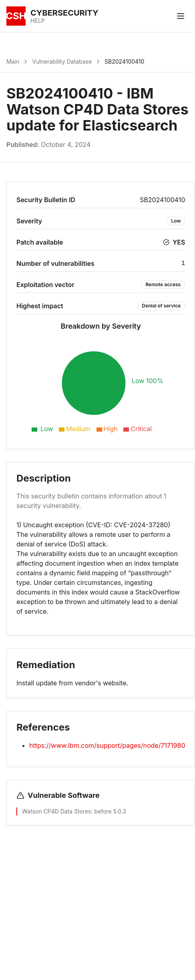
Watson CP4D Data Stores (56, 811)
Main (13, 61)
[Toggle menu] (181, 16)
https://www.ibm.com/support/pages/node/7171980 (107, 745)
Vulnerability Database (62, 61)
